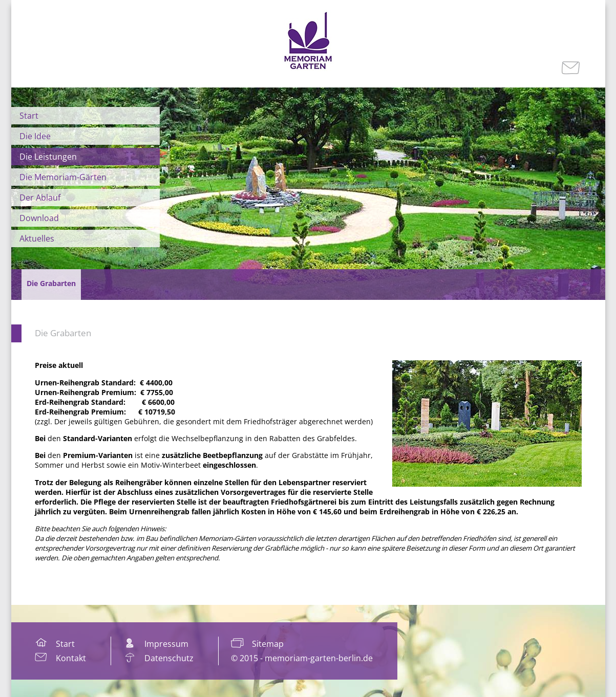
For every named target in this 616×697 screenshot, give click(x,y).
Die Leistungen (48, 157)
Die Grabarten (63, 333)
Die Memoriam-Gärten (63, 177)
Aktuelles (37, 238)
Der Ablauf (40, 198)
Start (29, 116)
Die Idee (35, 136)
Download (39, 218)
